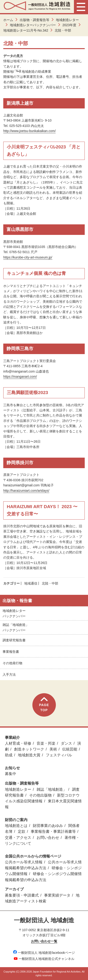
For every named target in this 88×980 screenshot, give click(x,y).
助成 (9, 755)
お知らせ (12, 768)
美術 (53, 749)
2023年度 (69, 25)
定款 (22, 831)
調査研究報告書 (14, 640)
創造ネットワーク (29, 749)
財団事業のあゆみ (48, 826)
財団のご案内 (16, 820)
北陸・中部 (50, 583)
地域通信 (31, 583)
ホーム (8, 20)
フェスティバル (59, 755)
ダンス (66, 743)
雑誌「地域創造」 (52, 789)
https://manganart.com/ (20, 377)
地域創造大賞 (29, 755)
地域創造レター (67, 20)
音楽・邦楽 (46, 743)
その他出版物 (40, 795)
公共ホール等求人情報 (24, 862)
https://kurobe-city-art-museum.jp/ (28, 257)
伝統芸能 (70, 749)
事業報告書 (11, 652)
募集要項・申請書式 (22, 895)
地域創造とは (16, 826)
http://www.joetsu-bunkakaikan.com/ (29, 131)
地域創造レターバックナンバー (33, 25)
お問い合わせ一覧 (44, 941)
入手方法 (9, 675)
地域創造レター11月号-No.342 (26, 30)
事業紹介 (12, 738)
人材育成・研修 (18, 743)
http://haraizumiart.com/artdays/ (26, 491)
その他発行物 (12, 663)
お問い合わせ (48, 838)
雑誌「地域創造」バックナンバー (16, 627)
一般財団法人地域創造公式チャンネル (44, 959)
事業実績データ (57, 895)
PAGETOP (44, 705)
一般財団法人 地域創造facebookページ (44, 953)
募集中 (11, 774)
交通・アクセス (18, 838)
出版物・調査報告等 (34, 20)
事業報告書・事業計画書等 (53, 831)
